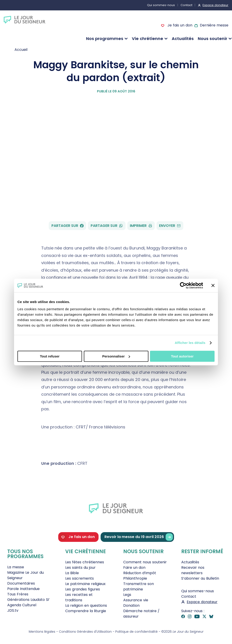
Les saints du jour (80, 568)
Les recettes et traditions (79, 597)
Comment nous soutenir (145, 562)
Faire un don (134, 568)
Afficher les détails (190, 343)
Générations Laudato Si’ (28, 600)
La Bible (72, 573)
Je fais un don (179, 25)
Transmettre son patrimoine (139, 586)
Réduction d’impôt (140, 573)
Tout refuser (50, 356)
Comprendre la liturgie (86, 611)
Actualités (183, 39)
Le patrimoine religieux (85, 584)
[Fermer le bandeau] (213, 285)
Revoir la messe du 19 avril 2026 (139, 537)
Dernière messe (214, 25)
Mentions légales (42, 632)
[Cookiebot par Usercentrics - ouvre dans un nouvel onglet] (183, 285)
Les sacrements (80, 578)
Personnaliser (116, 356)
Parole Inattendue (23, 589)
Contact (186, 5)
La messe (16, 567)
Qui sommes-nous (161, 5)
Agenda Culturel (22, 605)
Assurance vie (136, 600)
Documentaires (21, 583)
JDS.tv (13, 610)
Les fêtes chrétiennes (85, 562)
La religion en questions (86, 605)
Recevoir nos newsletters (193, 570)
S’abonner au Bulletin (200, 578)
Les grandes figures (83, 589)
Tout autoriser (182, 356)
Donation (131, 605)
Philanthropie (135, 578)
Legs (127, 595)
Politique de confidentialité (137, 632)
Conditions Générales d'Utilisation (85, 632)
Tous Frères (18, 594)
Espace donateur (215, 5)
